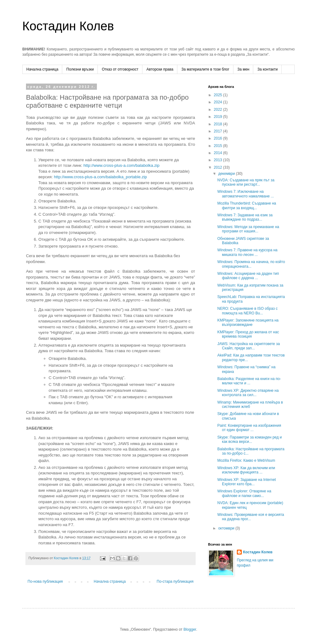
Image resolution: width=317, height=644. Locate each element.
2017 (219, 131)
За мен (243, 69)
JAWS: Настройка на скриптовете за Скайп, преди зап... (249, 346)
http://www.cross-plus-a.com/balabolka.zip (121, 165)
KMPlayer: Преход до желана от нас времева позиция (248, 334)
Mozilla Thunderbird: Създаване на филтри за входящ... (247, 205)
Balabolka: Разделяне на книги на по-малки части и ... (249, 381)
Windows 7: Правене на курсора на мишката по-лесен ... (247, 252)
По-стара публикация (175, 581)
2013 (219, 160)
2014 (219, 153)
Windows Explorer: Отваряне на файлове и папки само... (244, 493)
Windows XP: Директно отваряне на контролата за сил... (248, 393)
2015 (219, 146)
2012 (219, 167)
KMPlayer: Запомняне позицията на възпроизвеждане (248, 322)
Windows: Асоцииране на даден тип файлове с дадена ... (248, 276)
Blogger (190, 629)
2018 (219, 124)
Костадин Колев (68, 26)
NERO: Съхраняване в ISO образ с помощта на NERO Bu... (248, 311)
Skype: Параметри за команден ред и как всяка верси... (250, 439)
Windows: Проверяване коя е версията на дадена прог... (251, 517)
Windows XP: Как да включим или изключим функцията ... (246, 470)
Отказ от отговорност (120, 69)
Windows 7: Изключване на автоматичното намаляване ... (246, 194)
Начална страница (42, 69)
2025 (219, 95)
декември (227, 174)
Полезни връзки (80, 69)
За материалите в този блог (205, 69)
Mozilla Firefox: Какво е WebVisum (246, 460)
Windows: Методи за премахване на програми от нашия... (248, 229)
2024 (219, 102)
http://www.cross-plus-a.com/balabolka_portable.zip (100, 177)
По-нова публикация (45, 581)
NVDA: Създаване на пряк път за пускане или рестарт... (246, 182)
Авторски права (160, 69)
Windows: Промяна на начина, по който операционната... (251, 264)
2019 (219, 117)
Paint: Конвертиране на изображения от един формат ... (249, 428)
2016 (219, 138)
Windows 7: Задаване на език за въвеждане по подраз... (245, 217)
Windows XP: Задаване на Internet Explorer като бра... (247, 482)
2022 (219, 110)
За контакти (267, 69)
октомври (227, 528)
